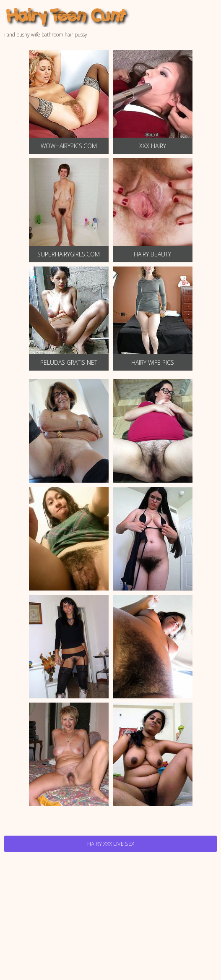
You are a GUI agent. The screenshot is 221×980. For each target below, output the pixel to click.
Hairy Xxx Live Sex (111, 844)
